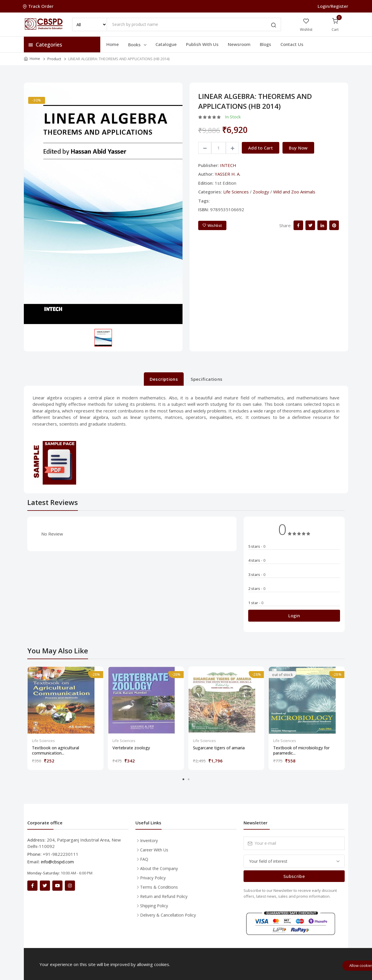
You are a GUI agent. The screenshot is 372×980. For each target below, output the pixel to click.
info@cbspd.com (57, 862)
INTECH (228, 165)
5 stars (257, 546)
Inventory (149, 841)
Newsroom (239, 44)
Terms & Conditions (159, 887)
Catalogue (166, 44)
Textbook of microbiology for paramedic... (301, 750)
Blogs (265, 44)
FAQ (144, 859)
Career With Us (154, 850)
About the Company (159, 868)
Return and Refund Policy (164, 896)
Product (54, 59)
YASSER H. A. (228, 174)
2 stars (257, 588)
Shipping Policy (154, 906)
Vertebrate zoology (131, 748)
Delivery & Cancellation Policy (168, 915)
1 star (256, 603)
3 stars (257, 575)
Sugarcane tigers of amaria (219, 748)
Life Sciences (236, 192)
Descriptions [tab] (164, 379)
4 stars (257, 560)
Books (138, 45)
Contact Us (292, 44)
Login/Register (333, 6)
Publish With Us (202, 44)
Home (113, 44)
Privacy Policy (153, 878)
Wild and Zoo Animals (294, 192)
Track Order (39, 6)
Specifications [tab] (206, 379)
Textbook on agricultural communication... (56, 750)
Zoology (261, 192)
